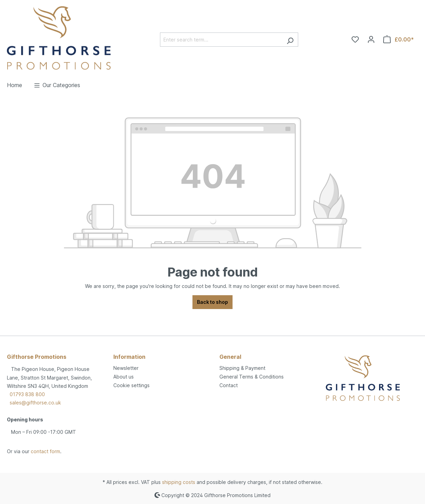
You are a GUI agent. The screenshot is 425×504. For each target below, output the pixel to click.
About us (124, 377)
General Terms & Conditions (252, 377)
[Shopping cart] (399, 39)
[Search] (290, 40)
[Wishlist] (355, 39)
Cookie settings (131, 385)
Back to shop (212, 302)
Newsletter (126, 368)
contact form (45, 451)
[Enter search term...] (221, 40)
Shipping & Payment (242, 368)
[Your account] (371, 39)
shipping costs (179, 482)
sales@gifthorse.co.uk (35, 403)
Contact (229, 385)
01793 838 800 (27, 394)
